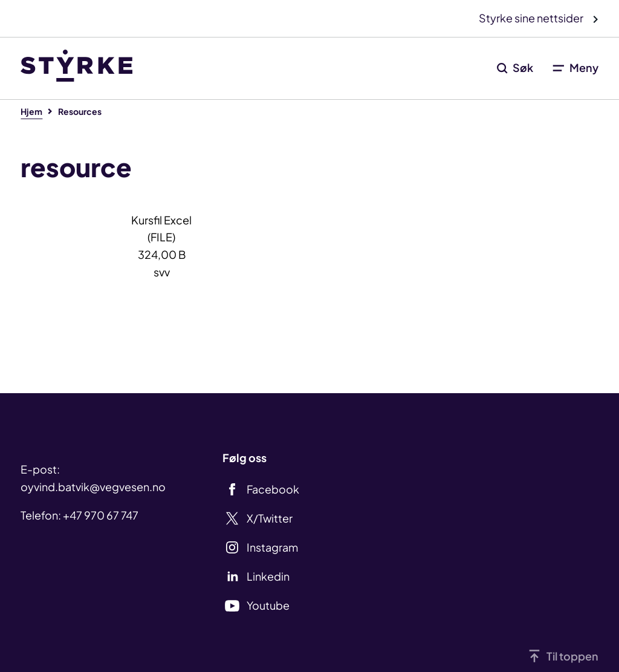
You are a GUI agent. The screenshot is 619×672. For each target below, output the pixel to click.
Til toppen (572, 656)
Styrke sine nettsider (532, 18)
